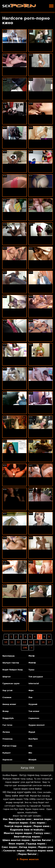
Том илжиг (34, 711)
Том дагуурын (36, 677)
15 (37, 642)
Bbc (30, 753)
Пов (31, 697)
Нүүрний (33, 704)
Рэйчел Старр (9, 746)
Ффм (31, 691)
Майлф (32, 663)
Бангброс (33, 739)
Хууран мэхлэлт (37, 725)
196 (25, 648)
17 (49, 642)
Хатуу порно (27, 775)
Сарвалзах (34, 718)
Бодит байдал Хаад (13, 670)
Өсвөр (6, 711)
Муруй (32, 732)
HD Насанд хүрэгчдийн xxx (19, 792)
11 (12, 642)
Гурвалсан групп (11, 684)
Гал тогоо (7, 725)
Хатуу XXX (27, 768)
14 (31, 642)
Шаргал (7, 677)
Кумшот (7, 753)
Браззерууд (9, 656)
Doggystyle (8, 718)
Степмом (7, 697)
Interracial (34, 684)
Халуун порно (11, 779)
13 (24, 642)
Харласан (7, 760)
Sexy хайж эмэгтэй (17, 796)
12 (18, 642)
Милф (32, 656)
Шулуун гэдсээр (11, 663)
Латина (6, 732)
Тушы (32, 670)
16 (43, 642)
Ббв (30, 746)
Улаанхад (7, 739)
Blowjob (33, 760)
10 (6, 642)
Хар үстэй (7, 691)
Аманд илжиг (9, 704)
